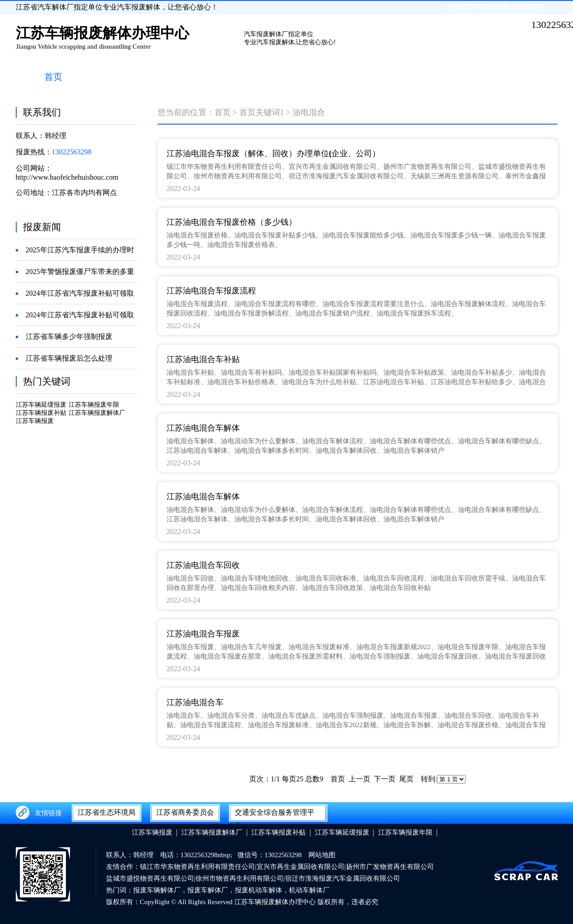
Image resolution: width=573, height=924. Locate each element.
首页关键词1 (262, 112)
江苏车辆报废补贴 (41, 413)
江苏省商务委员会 (185, 812)
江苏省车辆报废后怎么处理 (69, 358)
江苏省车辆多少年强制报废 (69, 337)
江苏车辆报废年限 (94, 405)
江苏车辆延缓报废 (41, 405)
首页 (223, 112)
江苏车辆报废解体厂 (97, 413)
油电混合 (309, 112)
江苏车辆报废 (35, 421)
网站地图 (322, 855)
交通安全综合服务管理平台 (275, 814)
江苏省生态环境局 (107, 812)
